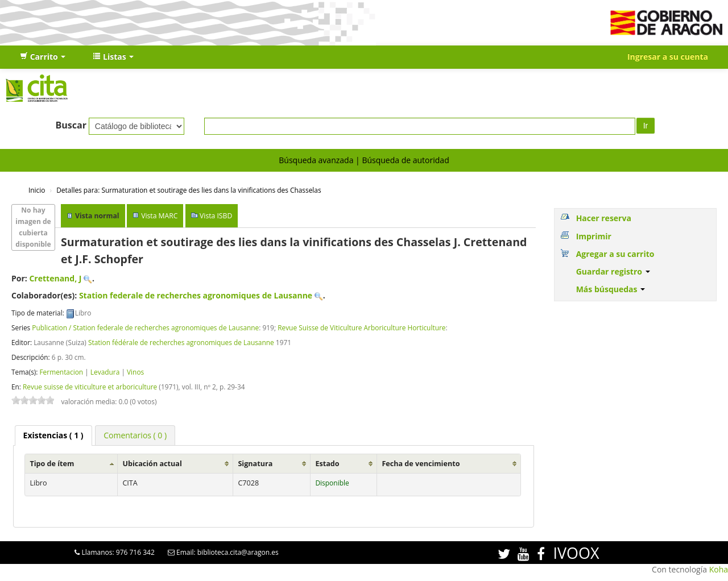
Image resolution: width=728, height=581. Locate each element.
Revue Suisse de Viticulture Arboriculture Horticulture (361, 327)
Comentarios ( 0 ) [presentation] (135, 435)
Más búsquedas (611, 289)
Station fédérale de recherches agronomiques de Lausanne (181, 342)
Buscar (71, 125)
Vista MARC (159, 216)
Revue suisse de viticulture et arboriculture (90, 387)
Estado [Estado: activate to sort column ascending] (327, 464)
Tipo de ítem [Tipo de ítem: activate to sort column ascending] (52, 464)
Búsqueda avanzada (316, 160)
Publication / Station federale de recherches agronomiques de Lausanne (145, 327)
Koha (719, 569)
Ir (646, 126)
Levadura (105, 372)
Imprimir (594, 236)
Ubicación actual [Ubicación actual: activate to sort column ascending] (152, 464)
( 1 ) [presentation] (53, 435)
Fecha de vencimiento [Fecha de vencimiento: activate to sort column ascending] (421, 464)
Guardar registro (613, 271)
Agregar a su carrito (615, 254)
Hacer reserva (604, 218)
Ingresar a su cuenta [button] (668, 57)
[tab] (53, 435)
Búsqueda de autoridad (405, 160)
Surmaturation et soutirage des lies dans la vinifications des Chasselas (189, 190)
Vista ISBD (216, 216)
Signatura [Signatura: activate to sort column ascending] (255, 464)
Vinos (135, 372)
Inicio (37, 190)
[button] (43, 57)
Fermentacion (61, 372)
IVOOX (576, 553)
